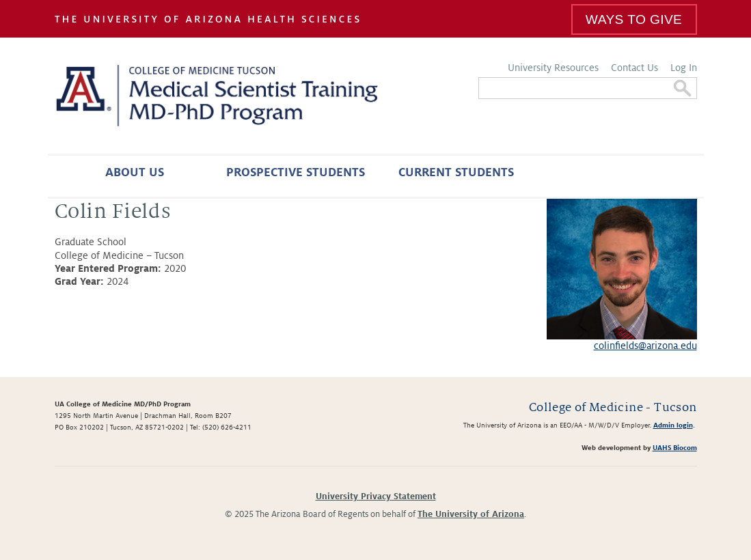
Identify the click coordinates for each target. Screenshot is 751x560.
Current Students (456, 172)
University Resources (553, 68)
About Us (135, 172)
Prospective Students (296, 172)
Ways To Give (634, 19)
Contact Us (634, 68)
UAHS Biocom (675, 448)
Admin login (673, 425)
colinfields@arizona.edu (645, 346)
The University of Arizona (471, 514)
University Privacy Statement (376, 496)
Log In (684, 68)
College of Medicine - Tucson (613, 407)
